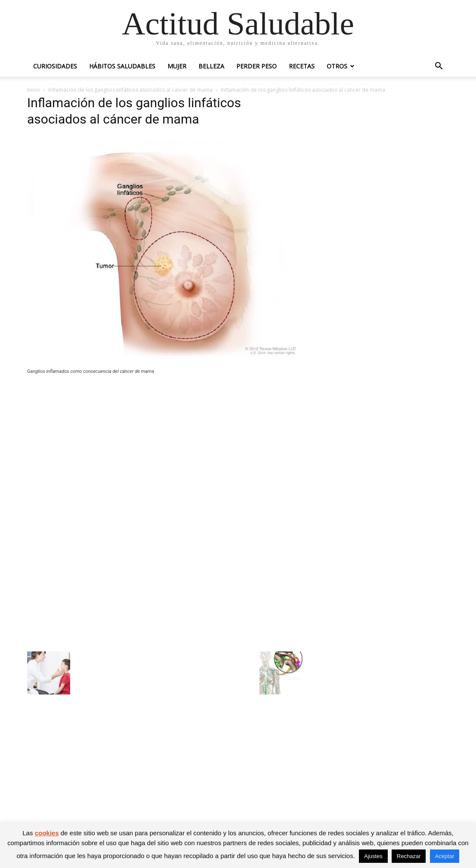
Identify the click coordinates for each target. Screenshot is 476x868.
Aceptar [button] (445, 856)
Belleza (211, 66)
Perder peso (257, 66)
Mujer (177, 66)
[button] (439, 67)
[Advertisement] (165, 444)
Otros (337, 66)
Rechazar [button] (409, 856)
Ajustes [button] (373, 856)
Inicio (34, 90)
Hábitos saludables (122, 66)
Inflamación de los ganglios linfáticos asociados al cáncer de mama (130, 90)
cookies (47, 833)
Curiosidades (55, 66)
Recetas (302, 66)
